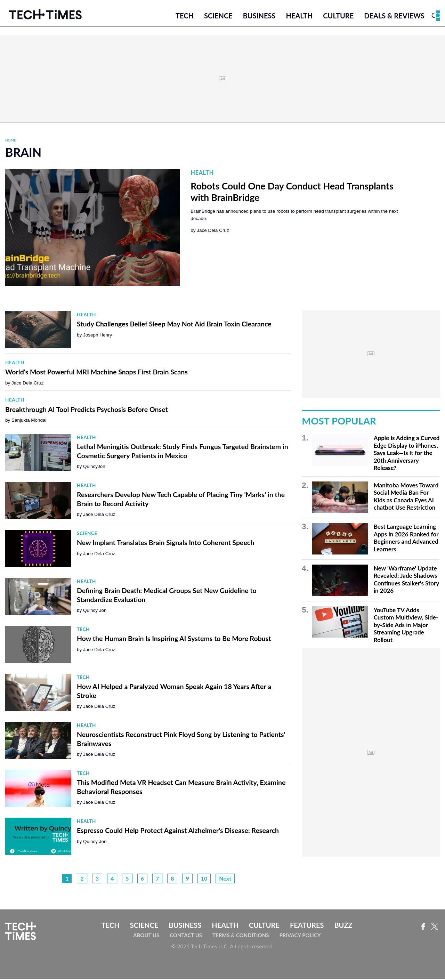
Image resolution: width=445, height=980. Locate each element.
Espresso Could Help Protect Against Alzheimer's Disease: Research (178, 831)
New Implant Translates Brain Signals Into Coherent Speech (165, 543)
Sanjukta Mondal (29, 421)
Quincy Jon (95, 611)
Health (299, 16)
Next (225, 879)
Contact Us (186, 936)
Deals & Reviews (394, 16)
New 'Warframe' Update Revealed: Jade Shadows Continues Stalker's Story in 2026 (406, 580)
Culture (338, 16)
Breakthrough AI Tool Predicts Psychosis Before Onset (87, 410)
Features (307, 925)
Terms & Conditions (241, 936)
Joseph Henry (98, 335)
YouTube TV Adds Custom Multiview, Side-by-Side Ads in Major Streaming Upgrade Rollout (406, 625)
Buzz (343, 925)
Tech (185, 16)
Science (218, 16)
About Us (146, 936)
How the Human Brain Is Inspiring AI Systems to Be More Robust (174, 639)
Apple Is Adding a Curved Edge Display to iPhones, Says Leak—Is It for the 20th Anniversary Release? (407, 453)
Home (11, 141)
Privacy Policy (300, 936)
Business (259, 16)
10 (204, 879)
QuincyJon (94, 467)
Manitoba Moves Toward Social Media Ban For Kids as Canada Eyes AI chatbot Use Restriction (406, 497)
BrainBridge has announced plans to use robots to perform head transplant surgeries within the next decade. (294, 215)
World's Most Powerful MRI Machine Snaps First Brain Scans (96, 372)
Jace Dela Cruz (213, 231)
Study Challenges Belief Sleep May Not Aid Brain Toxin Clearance (174, 325)
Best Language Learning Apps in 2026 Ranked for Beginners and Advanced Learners (406, 538)
